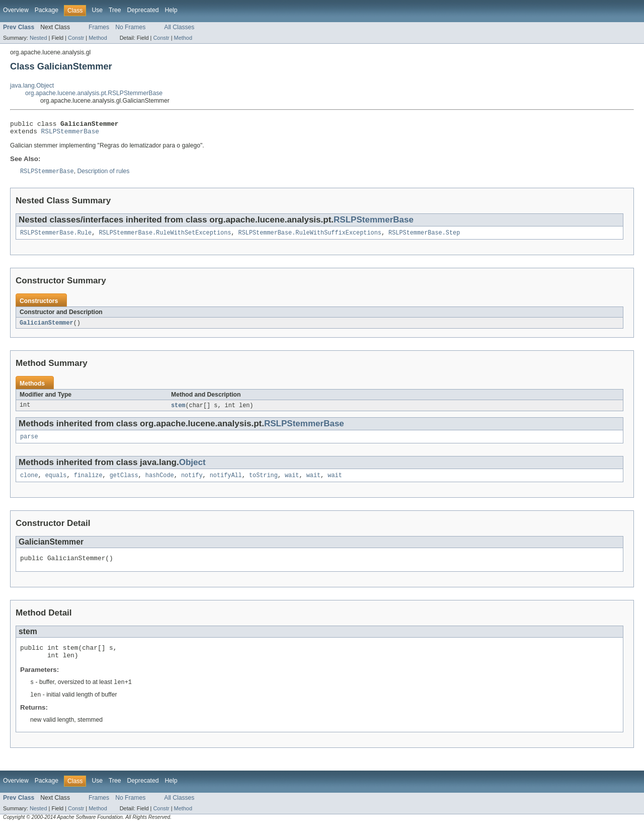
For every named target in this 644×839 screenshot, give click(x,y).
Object (192, 469)
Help (171, 10)
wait (292, 483)
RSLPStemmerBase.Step (424, 237)
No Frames (130, 27)
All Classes (179, 27)
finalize (88, 483)
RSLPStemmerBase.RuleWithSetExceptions (165, 237)
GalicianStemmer (47, 328)
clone (29, 483)
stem (178, 411)
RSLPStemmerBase (70, 134)
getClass (124, 483)
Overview (16, 10)
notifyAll (226, 483)
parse (29, 443)
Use (97, 10)
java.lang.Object (32, 86)
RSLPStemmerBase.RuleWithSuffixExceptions (310, 237)
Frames (99, 27)
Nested (38, 38)
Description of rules (103, 175)
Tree (115, 10)
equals (56, 483)
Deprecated (143, 10)
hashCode (160, 483)
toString (263, 483)
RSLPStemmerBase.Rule (56, 237)
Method (98, 38)
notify (192, 483)
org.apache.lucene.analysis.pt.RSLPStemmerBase (94, 93)
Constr (76, 38)
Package (47, 10)
